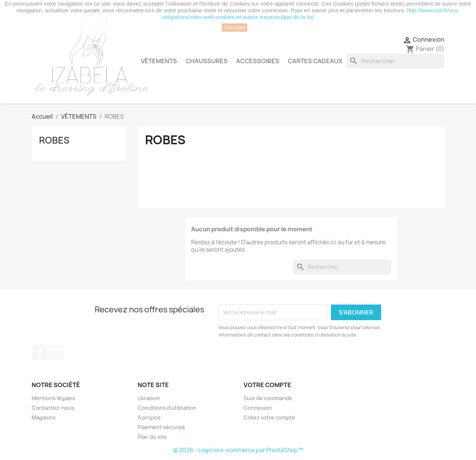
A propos (149, 417)
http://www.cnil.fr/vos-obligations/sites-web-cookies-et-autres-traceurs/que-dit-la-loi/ (311, 14)
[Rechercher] (395, 61)
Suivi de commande (268, 398)
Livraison (149, 398)
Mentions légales (53, 398)
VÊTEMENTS (159, 61)
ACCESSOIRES (258, 61)
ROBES (54, 140)
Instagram (56, 353)
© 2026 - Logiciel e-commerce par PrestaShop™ (238, 450)
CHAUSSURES (207, 61)
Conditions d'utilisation (167, 408)
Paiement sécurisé (161, 427)
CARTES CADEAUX (315, 61)
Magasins (44, 417)
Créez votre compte (269, 417)
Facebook (40, 353)
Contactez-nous (53, 408)
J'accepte (234, 28)
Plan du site (152, 437)
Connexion (258, 408)
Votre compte (267, 385)
